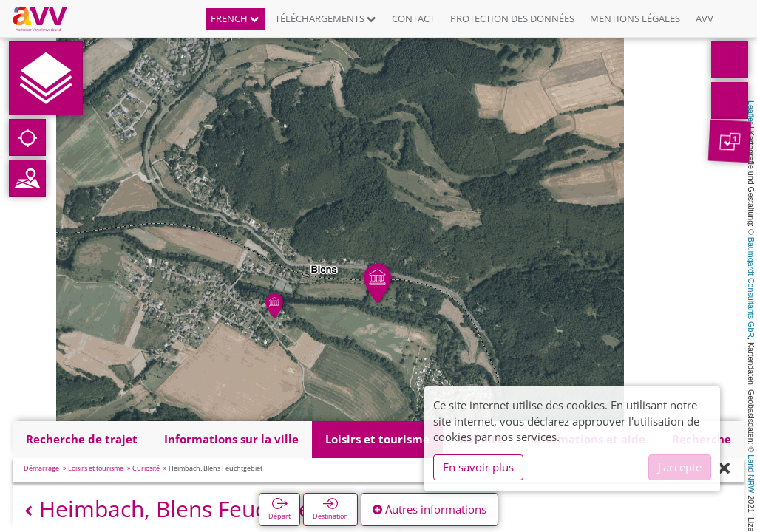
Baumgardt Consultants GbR (751, 287)
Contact (413, 18)
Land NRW (751, 474)
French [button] (235, 18)
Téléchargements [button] (326, 18)
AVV (705, 18)
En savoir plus (478, 467)
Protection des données (512, 18)
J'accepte (680, 467)
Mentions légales (635, 18)
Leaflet (751, 112)
